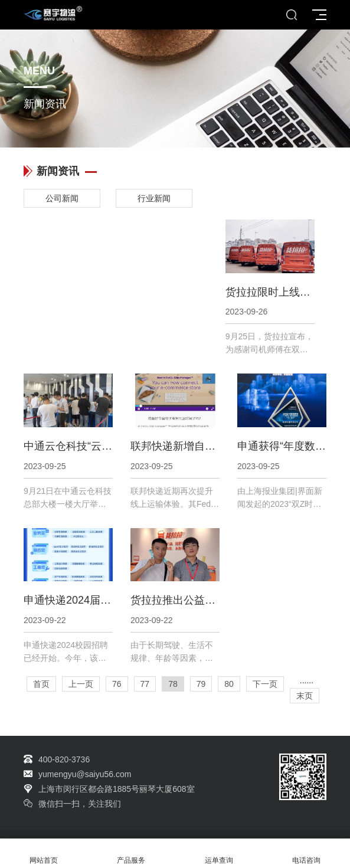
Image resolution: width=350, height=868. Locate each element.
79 (201, 684)
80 (229, 684)
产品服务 (131, 854)
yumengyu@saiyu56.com (85, 774)
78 (173, 684)
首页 (41, 684)
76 (117, 684)
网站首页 (44, 854)
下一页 (265, 684)
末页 (305, 696)
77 (145, 684)
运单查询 (219, 854)
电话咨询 (306, 854)
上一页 (81, 684)
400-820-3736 (64, 759)
